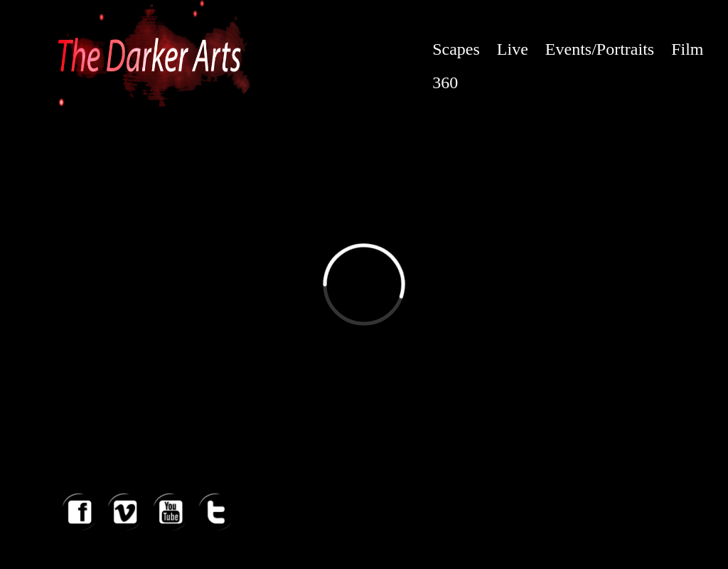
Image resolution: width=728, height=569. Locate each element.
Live (513, 49)
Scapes (456, 49)
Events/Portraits (600, 49)
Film (687, 49)
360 (445, 83)
